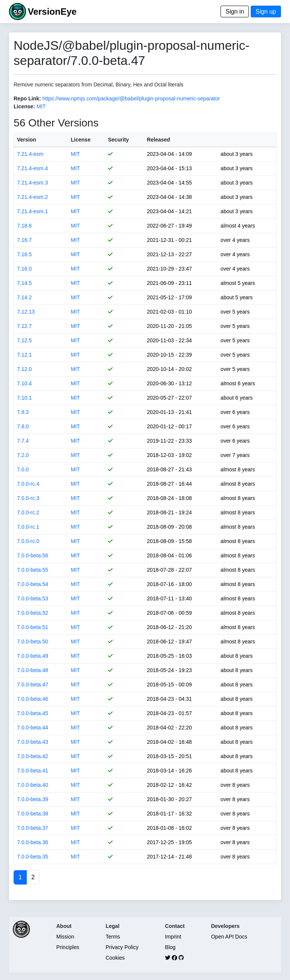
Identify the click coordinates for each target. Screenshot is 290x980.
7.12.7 (24, 326)
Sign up (266, 12)
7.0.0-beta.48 (33, 670)
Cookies (115, 958)
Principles (68, 947)
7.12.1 (24, 355)
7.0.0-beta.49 (33, 656)
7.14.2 (24, 297)
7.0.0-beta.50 (33, 642)
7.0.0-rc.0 (28, 541)
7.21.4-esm (30, 154)
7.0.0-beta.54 (33, 584)
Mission (65, 937)
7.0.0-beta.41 (33, 771)
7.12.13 (26, 312)
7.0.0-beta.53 (33, 598)
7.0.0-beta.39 (33, 799)
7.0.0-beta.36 (33, 842)
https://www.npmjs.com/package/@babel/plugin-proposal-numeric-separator (131, 98)
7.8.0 (23, 426)
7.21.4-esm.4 (32, 168)
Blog (170, 947)
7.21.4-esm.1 (32, 211)
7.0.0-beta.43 (33, 742)
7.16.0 (24, 269)
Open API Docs (229, 937)
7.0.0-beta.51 (33, 627)
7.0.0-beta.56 (33, 555)
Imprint (173, 937)
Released (158, 140)
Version (27, 140)
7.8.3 (23, 412)
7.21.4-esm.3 (32, 183)
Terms (113, 937)
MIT (41, 106)
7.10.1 (24, 398)
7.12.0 (24, 369)
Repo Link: (27, 98)
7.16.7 (24, 240)
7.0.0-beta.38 (33, 814)
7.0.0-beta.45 (33, 713)
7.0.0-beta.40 (33, 785)
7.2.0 (23, 455)
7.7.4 (23, 441)
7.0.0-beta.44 (33, 728)
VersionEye (52, 12)
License (81, 140)
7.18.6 (24, 226)
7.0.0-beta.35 (33, 857)
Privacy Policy (122, 947)
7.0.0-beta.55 (33, 570)
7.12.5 (24, 340)
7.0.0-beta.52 (33, 613)
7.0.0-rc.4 (28, 484)
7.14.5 (24, 283)
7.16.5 (24, 254)
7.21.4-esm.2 (32, 197)
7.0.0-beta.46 (33, 699)
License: (24, 106)
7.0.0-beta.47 (33, 685)
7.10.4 (24, 383)
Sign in (235, 12)
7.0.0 (23, 469)
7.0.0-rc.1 (28, 527)
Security (118, 140)
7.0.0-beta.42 (33, 756)
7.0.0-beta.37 (33, 828)
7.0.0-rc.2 (28, 512)
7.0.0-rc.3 (28, 498)
